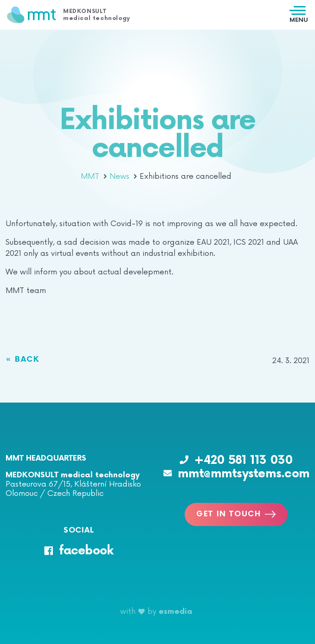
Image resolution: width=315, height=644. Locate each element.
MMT (94, 176)
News (123, 176)
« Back (23, 360)
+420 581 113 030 (236, 460)
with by (156, 611)
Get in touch (236, 514)
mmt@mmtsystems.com (237, 474)
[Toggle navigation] (299, 15)
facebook (79, 551)
